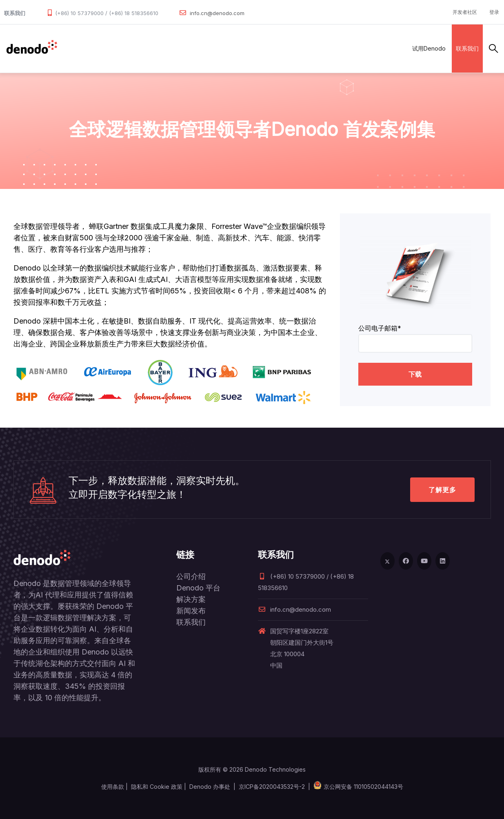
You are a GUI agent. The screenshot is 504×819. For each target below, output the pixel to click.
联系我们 (467, 48)
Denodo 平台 (198, 588)
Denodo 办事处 (210, 787)
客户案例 (224, 48)
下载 (415, 374)
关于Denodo (307, 48)
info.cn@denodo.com (217, 13)
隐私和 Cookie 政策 (157, 787)
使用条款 (113, 787)
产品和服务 (114, 48)
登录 (494, 12)
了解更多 (442, 490)
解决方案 (153, 48)
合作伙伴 (189, 48)
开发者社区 (465, 12)
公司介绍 (191, 576)
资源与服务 (263, 48)
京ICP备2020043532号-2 (272, 787)
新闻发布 (191, 611)
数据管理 (75, 48)
